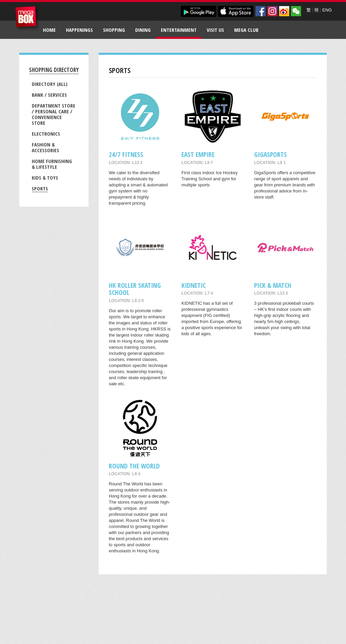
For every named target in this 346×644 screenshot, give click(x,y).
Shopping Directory (54, 70)
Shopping (114, 30)
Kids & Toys (45, 178)
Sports (40, 188)
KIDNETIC (194, 285)
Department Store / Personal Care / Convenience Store (54, 114)
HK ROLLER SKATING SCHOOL (135, 289)
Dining (143, 30)
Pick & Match (273, 285)
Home (49, 30)
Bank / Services (49, 95)
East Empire (198, 154)
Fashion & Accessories (45, 147)
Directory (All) (50, 84)
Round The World (134, 466)
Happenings (79, 30)
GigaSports (270, 154)
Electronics (46, 134)
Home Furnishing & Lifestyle (52, 164)
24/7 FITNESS (126, 154)
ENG (327, 10)
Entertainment (179, 30)
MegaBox (28, 18)
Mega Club (246, 30)
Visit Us (215, 30)
